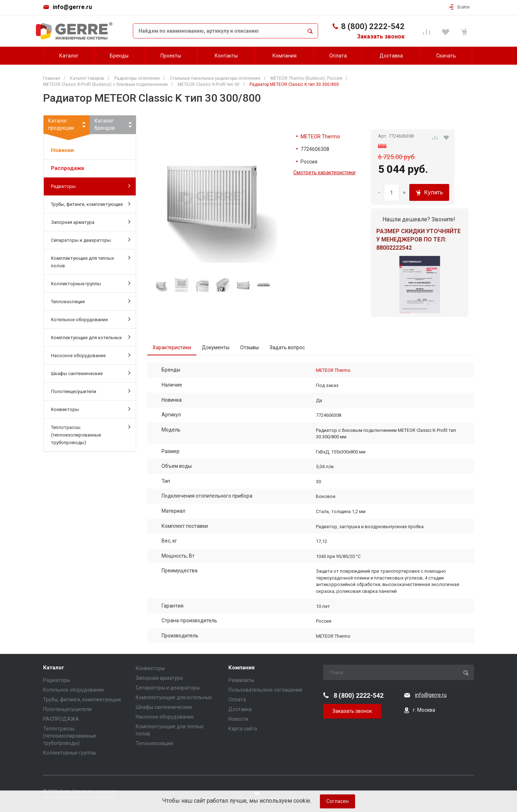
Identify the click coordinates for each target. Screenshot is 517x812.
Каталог (54, 668)
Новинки (62, 150)
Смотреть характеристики (324, 172)
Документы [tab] (216, 347)
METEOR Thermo (320, 137)
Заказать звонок (381, 36)
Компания (241, 668)
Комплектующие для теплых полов (91, 261)
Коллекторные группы (91, 283)
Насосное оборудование (91, 355)
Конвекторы (91, 409)
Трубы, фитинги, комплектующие (91, 204)
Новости (238, 719)
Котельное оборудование (91, 319)
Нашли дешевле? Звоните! (419, 219)
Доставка (240, 709)
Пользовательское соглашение (266, 690)
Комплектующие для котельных (91, 337)
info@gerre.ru (72, 7)
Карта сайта (243, 729)
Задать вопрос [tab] (287, 347)
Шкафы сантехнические (91, 373)
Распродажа (67, 168)
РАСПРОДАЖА (61, 719)
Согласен (337, 801)
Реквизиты (241, 680)
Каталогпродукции (67, 126)
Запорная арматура (91, 222)
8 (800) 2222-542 (373, 26)
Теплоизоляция (91, 301)
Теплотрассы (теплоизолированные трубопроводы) (91, 434)
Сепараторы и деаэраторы (91, 240)
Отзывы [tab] (250, 347)
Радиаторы (91, 186)
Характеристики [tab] (172, 347)
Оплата (237, 700)
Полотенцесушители (91, 391)
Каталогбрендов (105, 124)
